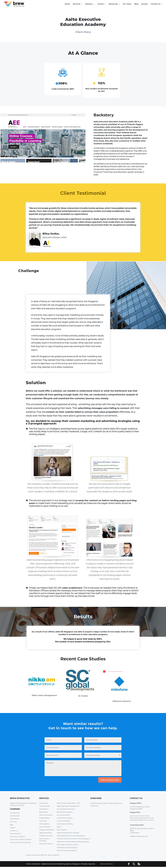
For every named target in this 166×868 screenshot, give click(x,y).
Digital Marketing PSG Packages (68, 833)
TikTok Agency (44, 824)
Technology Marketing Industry (67, 845)
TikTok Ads (43, 821)
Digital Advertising (45, 833)
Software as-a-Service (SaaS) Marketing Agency (73, 842)
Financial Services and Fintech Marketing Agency (74, 839)
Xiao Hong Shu (62, 830)
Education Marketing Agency (67, 851)
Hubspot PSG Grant (46, 836)
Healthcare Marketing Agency (67, 848)
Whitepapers (44, 809)
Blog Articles (43, 812)
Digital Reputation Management (68, 806)
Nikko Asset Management (44, 696)
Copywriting (43, 803)
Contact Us (156, 4)
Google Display (44, 818)
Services (77, 4)
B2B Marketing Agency (65, 812)
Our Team (127, 4)
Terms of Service (15, 834)
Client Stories (14, 819)
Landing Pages (44, 806)
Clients (101, 4)
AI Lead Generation (63, 815)
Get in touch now (110, 780)
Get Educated (15, 816)
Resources (113, 4)
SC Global (83, 696)
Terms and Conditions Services (20, 843)
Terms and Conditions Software (21, 840)
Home (67, 4)
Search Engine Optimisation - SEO (68, 803)
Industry (89, 4)
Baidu (59, 827)
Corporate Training (46, 844)
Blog (136, 4)
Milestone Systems (122, 701)
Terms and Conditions (17, 837)
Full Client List (15, 813)
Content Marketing (63, 821)
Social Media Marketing (65, 824)
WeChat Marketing (46, 815)
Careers (144, 4)
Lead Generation (45, 827)
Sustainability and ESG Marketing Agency (71, 836)
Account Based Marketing (66, 809)
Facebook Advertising (47, 830)
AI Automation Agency (64, 818)
